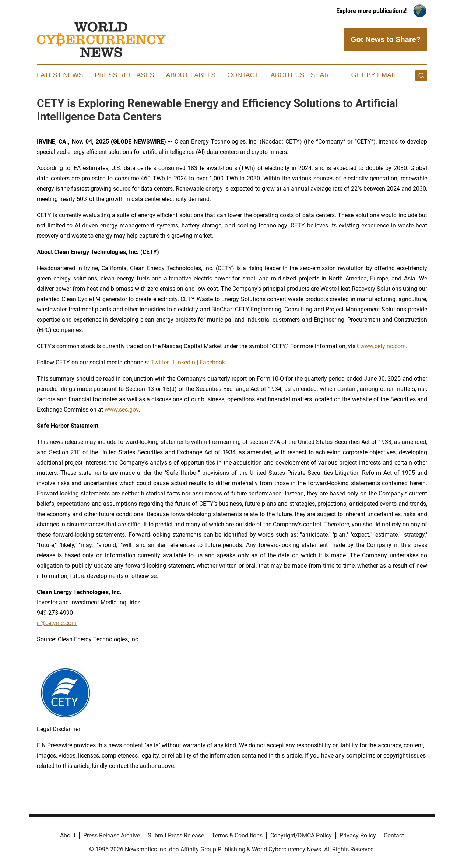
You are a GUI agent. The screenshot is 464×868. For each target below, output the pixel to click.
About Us (288, 75)
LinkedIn (184, 362)
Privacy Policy (358, 835)
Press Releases (124, 75)
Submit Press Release (176, 835)
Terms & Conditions (237, 835)
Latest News (60, 75)
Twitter (160, 362)
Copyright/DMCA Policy (301, 835)
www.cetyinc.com (383, 346)
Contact (243, 75)
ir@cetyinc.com (57, 623)
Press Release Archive (112, 835)
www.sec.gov (122, 410)
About (68, 835)
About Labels (191, 75)
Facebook (212, 362)
